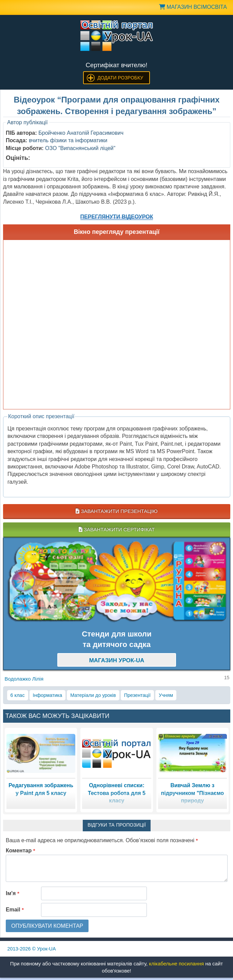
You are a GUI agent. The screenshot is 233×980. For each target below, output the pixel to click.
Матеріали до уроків (93, 695)
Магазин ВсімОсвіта (193, 7)
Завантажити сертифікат (117, 529)
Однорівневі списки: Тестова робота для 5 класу (117, 793)
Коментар (21, 850)
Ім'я (13, 893)
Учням (166, 695)
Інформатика (48, 695)
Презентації (137, 695)
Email (15, 910)
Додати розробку (120, 78)
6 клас (18, 695)
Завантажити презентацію (116, 511)
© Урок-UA (32, 949)
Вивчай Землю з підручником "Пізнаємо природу (192, 793)
